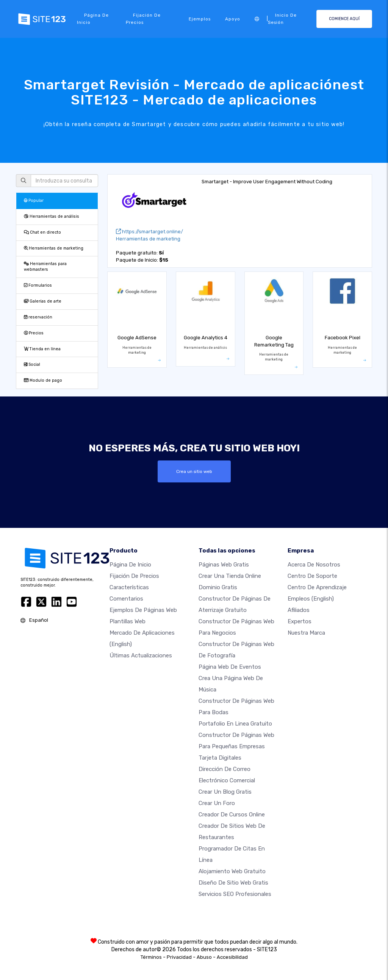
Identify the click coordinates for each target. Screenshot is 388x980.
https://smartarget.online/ (149, 232)
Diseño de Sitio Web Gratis (233, 883)
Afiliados (299, 610)
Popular (34, 201)
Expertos (300, 621)
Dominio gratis (218, 587)
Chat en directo (42, 232)
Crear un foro (217, 803)
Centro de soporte (312, 576)
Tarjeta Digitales (220, 758)
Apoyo (233, 19)
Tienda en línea (42, 349)
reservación (38, 317)
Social (32, 364)
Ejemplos (200, 19)
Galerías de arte (43, 301)
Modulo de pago (43, 380)
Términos (151, 957)
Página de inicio (93, 19)
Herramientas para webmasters (45, 267)
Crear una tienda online (230, 576)
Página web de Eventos (230, 667)
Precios (34, 333)
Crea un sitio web (194, 471)
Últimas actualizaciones (141, 655)
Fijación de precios (143, 19)
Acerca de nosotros (314, 565)
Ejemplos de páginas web (143, 610)
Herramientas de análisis (52, 216)
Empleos (311, 599)
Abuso (204, 957)
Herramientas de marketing (54, 248)
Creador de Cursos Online (232, 815)
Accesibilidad (232, 957)
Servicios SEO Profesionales (235, 894)
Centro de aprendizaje (317, 587)
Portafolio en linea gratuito (235, 724)
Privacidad (179, 957)
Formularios (38, 285)
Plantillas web (128, 621)
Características (129, 587)
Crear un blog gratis (225, 792)
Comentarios (126, 599)
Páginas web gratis (224, 565)
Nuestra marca (306, 633)
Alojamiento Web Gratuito (232, 871)
